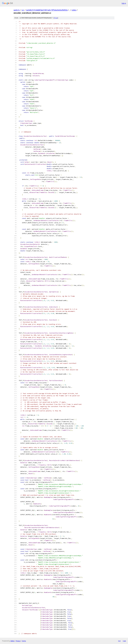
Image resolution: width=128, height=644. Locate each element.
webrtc (17, 10)
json (124, 641)
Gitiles (12, 641)
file (56, 18)
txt (119, 641)
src (23, 10)
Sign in (124, 3)
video (74, 10)
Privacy (18, 641)
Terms (24, 641)
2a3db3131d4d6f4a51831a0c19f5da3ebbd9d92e (47, 10)
